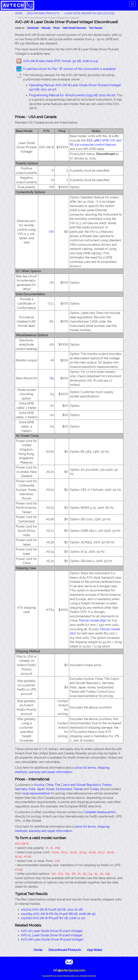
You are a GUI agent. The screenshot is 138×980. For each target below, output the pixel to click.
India (32, 789)
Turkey (94, 789)
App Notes (95, 950)
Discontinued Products (43, 13)
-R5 (51, 378)
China (49, 785)
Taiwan (78, 789)
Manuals (46, 28)
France (107, 785)
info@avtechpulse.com (69, 970)
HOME (19, 13)
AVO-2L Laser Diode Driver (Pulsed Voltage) (52, 935)
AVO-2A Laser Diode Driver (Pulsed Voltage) (52, 931)
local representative (36, 793)
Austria (39, 785)
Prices (56, 28)
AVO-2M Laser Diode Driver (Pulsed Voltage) (52, 939)
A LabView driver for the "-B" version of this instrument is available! (69, 69)
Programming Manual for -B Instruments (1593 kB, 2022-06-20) (72, 95)
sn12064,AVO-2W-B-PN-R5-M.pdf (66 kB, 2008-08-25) (58, 914)
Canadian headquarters (100, 812)
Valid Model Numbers (74, 28)
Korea (50, 789)
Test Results (96, 28)
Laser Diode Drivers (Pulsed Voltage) (89, 13)
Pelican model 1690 (93, 620)
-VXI (51, 232)
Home (38, 950)
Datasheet (33, 28)
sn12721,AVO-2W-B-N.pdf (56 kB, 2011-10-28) (52, 910)
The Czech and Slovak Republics (78, 785)
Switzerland (64, 789)
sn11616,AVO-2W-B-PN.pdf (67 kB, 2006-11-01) (53, 918)
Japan (41, 789)
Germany (21, 789)
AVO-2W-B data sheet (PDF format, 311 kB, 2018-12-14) (60, 61)
